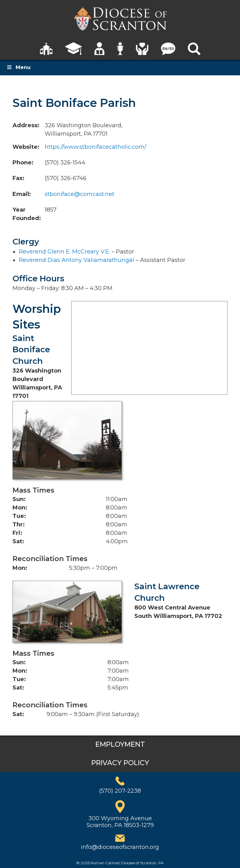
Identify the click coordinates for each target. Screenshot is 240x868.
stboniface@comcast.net (80, 194)
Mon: (20, 508)
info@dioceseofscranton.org (120, 847)
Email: (22, 194)
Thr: (19, 524)
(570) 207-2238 (120, 791)
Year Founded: (27, 214)
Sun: (19, 499)
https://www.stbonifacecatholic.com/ (95, 147)
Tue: (19, 516)
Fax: (18, 178)
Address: (26, 125)
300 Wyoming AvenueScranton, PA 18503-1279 (120, 822)
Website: (26, 147)
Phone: (23, 163)
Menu (18, 67)
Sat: (18, 541)
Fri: (17, 533)
